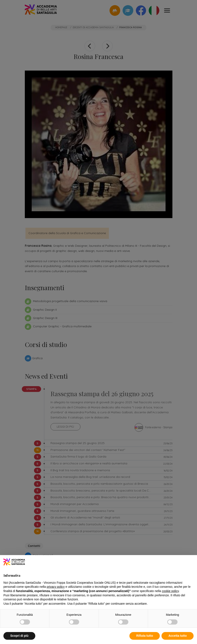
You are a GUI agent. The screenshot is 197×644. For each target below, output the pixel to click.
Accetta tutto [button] (178, 636)
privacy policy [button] (56, 587)
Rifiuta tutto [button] (145, 636)
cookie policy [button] (170, 591)
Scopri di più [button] (19, 636)
